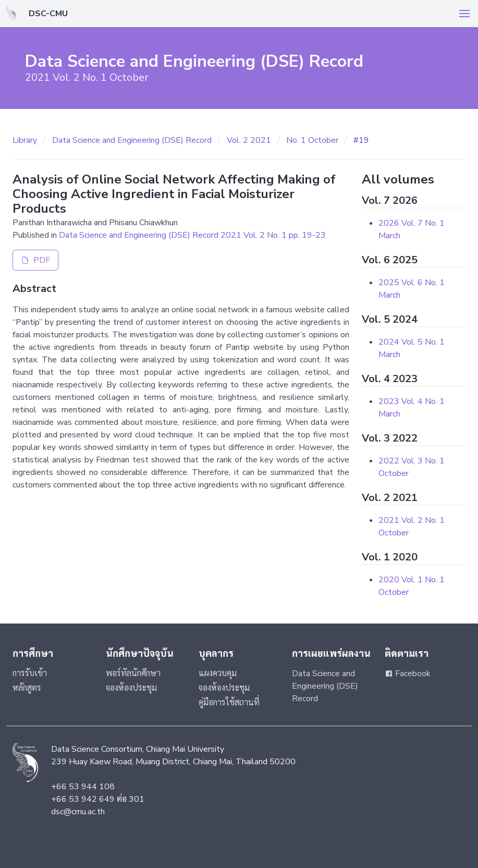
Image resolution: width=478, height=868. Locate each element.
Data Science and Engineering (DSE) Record (132, 140)
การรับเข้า (30, 674)
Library (25, 140)
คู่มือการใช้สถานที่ (229, 703)
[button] (464, 14)
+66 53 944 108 (83, 787)
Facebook (408, 674)
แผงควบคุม (218, 674)
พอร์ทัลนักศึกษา (133, 674)
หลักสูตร (27, 688)
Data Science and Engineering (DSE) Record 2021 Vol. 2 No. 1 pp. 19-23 (192, 235)
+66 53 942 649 (83, 799)
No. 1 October (312, 140)
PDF (35, 260)
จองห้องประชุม (131, 688)
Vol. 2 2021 (249, 140)
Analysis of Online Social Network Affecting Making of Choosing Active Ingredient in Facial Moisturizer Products (174, 194)
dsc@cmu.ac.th (78, 812)
